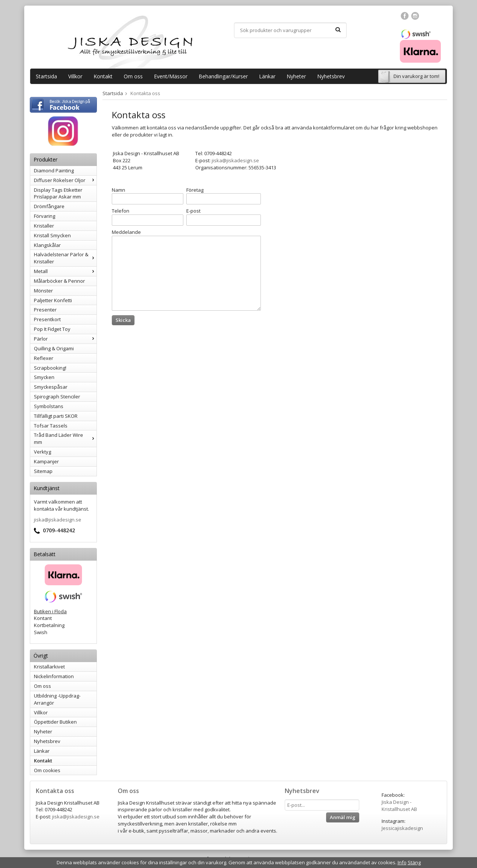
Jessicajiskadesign (402, 828)
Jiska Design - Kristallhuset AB (399, 806)
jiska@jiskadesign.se (58, 520)
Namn (119, 190)
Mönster (43, 291)
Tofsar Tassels (51, 426)
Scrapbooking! (50, 368)
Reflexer (44, 358)
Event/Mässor (171, 76)
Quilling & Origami (54, 348)
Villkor (75, 76)
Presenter (45, 310)
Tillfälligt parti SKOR (56, 416)
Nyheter (296, 76)
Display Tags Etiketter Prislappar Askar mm (58, 193)
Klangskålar (47, 245)
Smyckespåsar (51, 387)
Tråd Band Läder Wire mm (65, 438)
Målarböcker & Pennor (59, 281)
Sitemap (43, 471)
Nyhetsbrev (331, 76)
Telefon (121, 211)
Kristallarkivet (49, 667)
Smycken (44, 377)
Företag (195, 190)
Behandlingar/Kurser (223, 76)
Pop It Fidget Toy (52, 329)
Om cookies (47, 770)
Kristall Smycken (52, 235)
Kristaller (44, 226)
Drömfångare (49, 206)
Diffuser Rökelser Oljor (65, 180)
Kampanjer (46, 461)
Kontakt (103, 76)
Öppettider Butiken (55, 722)
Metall (65, 271)
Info (402, 862)
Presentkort (47, 319)
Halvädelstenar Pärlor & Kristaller (65, 258)
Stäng (414, 862)
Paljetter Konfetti (53, 300)
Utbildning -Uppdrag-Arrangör (57, 699)
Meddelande (126, 232)
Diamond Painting (54, 170)
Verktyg (42, 452)
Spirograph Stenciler (57, 397)
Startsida (46, 76)
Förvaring (45, 216)
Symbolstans (49, 406)
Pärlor (65, 339)
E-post (193, 211)
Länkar (267, 76)
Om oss (133, 76)
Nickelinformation (54, 676)
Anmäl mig (343, 817)
